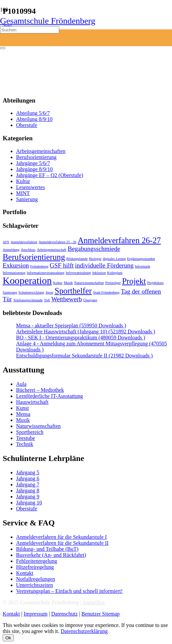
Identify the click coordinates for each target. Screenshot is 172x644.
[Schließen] (3, 48)
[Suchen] (30, 30)
